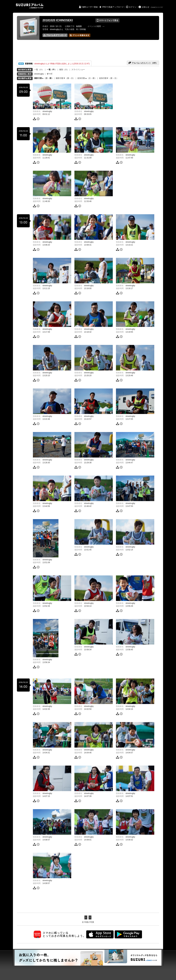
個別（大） (64, 70)
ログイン (133, 7)
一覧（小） (39, 70)
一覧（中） (52, 70)
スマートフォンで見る (107, 20)
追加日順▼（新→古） (109, 78)
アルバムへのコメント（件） (143, 63)
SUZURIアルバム (30, 6)
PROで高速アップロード (113, 7)
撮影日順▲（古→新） (44, 78)
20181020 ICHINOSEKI (58, 20)
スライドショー (78, 70)
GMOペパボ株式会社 (157, 7)
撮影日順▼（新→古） (65, 78)
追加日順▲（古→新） (87, 78)
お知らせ (145, 7)
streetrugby (39, 74)
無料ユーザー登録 (90, 7)
